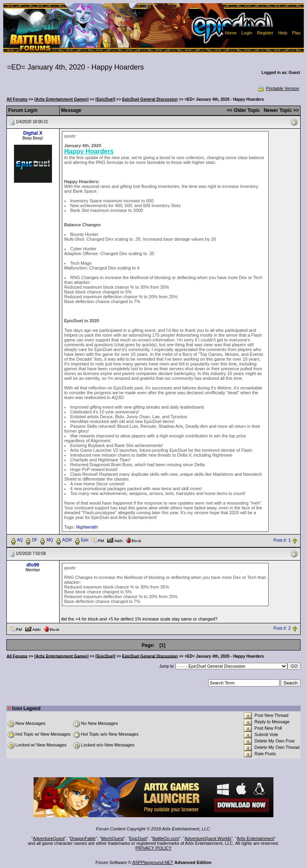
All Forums (17, 99)
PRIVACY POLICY (154, 848)
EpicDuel (138, 838)
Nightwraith (87, 527)
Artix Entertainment (255, 838)
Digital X (33, 133)
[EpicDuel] (105, 99)
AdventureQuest (49, 838)
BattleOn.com (166, 838)
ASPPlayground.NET (153, 862)
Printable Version (278, 88)
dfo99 (33, 565)
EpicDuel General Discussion (150, 99)
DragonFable (83, 838)
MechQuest (112, 838)
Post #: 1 (282, 540)
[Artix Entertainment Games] (62, 99)
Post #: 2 (282, 629)
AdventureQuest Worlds (208, 838)
